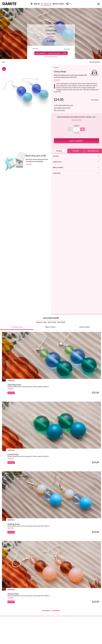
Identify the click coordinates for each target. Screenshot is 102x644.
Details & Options (54, 53)
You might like (17, 327)
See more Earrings (95, 62)
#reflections (41, 322)
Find (69, 4)
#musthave (52, 322)
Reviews (76, 151)
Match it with (50, 327)
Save (65, 53)
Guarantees (76, 173)
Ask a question (93, 151)
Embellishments (76, 167)
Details (59, 151)
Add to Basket (41, 53)
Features (76, 156)
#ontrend (61, 322)
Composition (76, 162)
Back (4, 62)
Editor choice (85, 327)
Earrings (51, 27)
